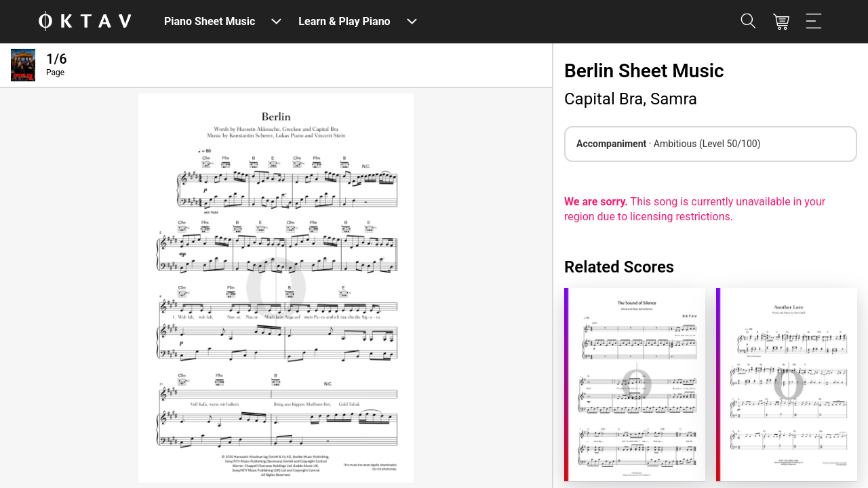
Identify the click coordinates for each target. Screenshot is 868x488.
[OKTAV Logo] (85, 22)
